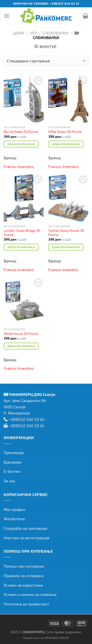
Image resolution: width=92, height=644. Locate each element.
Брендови (13, 462)
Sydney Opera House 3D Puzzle (66, 233)
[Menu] (7, 16)
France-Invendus (19, 166)
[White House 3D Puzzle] (24, 301)
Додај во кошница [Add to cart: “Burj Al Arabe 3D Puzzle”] (21, 144)
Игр (33, 33)
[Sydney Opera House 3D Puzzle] (68, 198)
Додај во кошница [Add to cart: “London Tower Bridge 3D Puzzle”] (21, 247)
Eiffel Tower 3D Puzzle (65, 132)
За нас (10, 481)
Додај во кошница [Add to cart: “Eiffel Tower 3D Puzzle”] (66, 144)
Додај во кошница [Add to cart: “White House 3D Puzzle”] (21, 346)
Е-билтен (12, 471)
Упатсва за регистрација (26, 538)
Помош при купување (24, 566)
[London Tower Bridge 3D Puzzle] (24, 198)
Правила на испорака (24, 575)
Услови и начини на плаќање (30, 594)
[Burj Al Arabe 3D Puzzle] (24, 99)
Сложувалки (56, 33)
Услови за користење (23, 585)
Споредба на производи (26, 528)
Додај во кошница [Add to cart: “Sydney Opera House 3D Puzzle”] (66, 247)
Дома (19, 33)
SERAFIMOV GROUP (57, 638)
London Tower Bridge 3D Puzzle (22, 233)
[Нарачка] (46, 61)
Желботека (14, 519)
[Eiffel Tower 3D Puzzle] (68, 99)
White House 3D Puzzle (21, 333)
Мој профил (14, 509)
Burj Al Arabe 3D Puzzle (21, 132)
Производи (14, 452)
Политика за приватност (26, 604)
